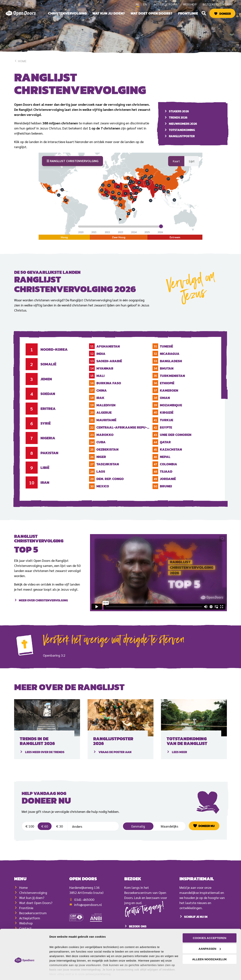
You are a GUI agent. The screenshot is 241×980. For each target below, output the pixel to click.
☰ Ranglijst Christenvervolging (72, 166)
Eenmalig (138, 831)
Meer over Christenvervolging (43, 611)
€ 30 (59, 831)
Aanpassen (210, 937)
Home (20, 61)
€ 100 (30, 831)
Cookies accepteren (210, 926)
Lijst (192, 166)
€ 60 (45, 831)
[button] (204, 13)
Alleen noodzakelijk (210, 948)
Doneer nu (207, 831)
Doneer (225, 14)
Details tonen (58, 973)
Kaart (176, 166)
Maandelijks (170, 831)
